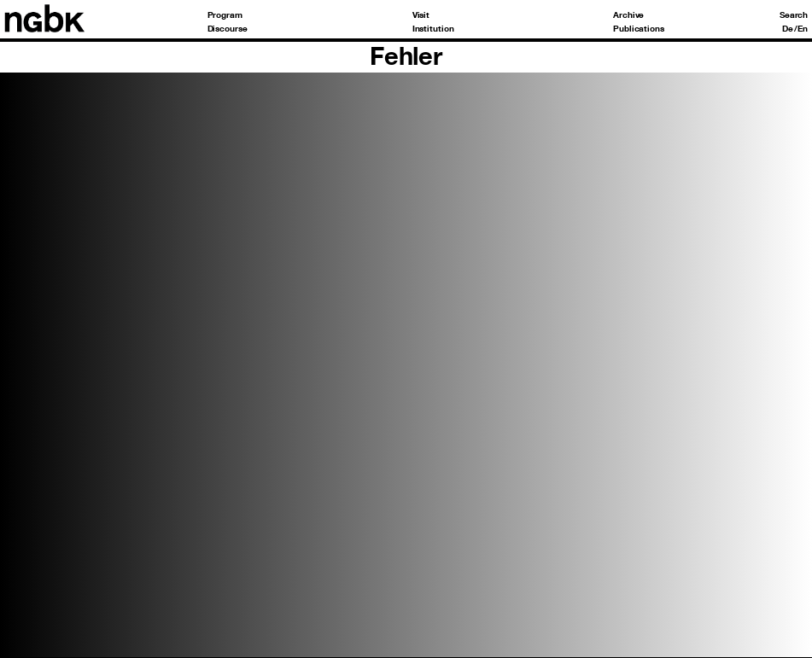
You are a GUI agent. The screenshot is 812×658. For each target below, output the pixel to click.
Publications (639, 29)
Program (225, 15)
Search (794, 15)
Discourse (228, 29)
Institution (433, 29)
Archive (628, 15)
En (803, 29)
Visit (421, 15)
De (788, 29)
